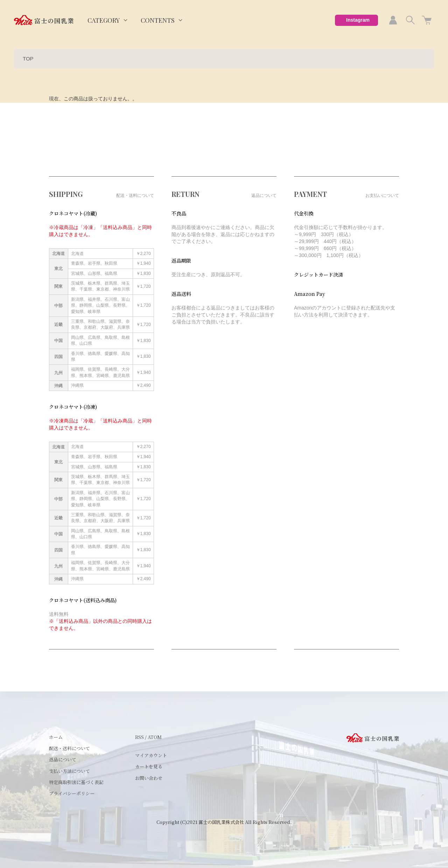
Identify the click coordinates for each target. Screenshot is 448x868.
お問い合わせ (149, 778)
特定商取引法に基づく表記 (76, 782)
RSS (139, 737)
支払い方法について (69, 771)
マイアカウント (151, 755)
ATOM (155, 737)
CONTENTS (158, 20)
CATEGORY (104, 20)
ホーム (56, 737)
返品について (63, 759)
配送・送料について (69, 748)
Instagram (358, 20)
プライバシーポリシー (72, 793)
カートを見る (149, 766)
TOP (28, 59)
